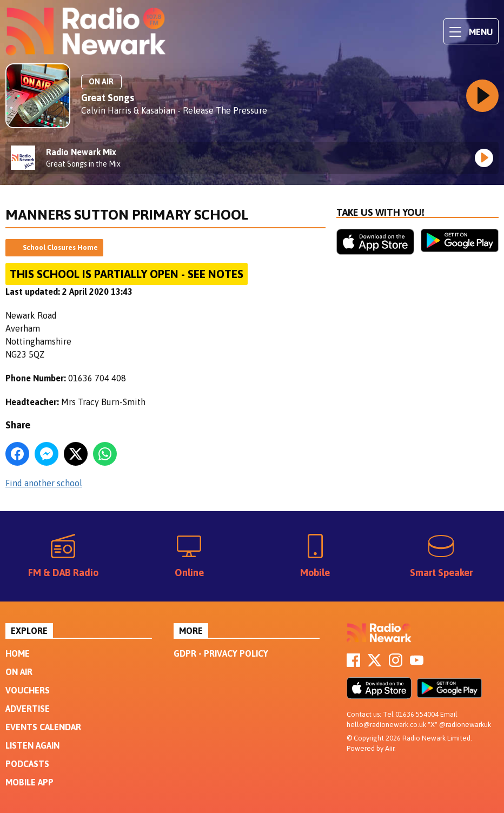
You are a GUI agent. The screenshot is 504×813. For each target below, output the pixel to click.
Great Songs (108, 98)
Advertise (28, 709)
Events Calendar (43, 727)
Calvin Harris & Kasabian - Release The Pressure (174, 110)
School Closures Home (60, 247)
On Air (19, 672)
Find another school (44, 483)
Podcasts (27, 764)
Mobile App (29, 782)
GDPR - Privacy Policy (221, 653)
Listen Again (32, 745)
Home (18, 653)
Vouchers (28, 690)
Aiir (390, 748)
